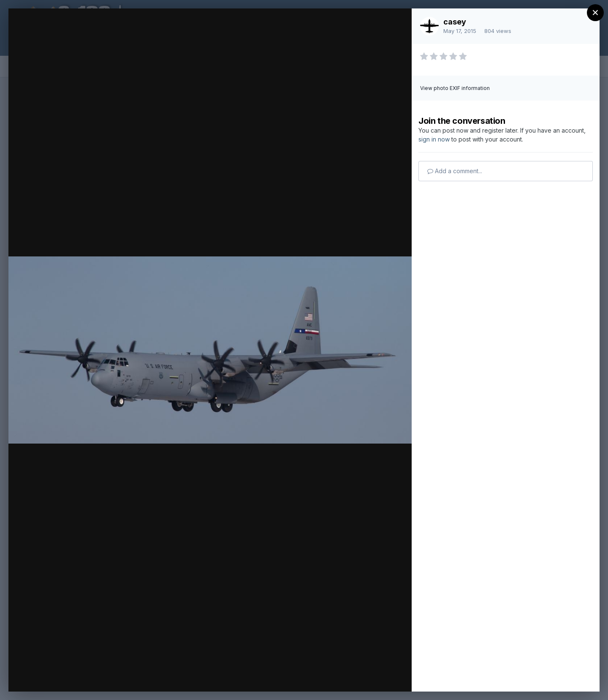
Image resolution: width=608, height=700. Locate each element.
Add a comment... (455, 171)
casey (455, 22)
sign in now (434, 139)
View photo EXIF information (455, 88)
